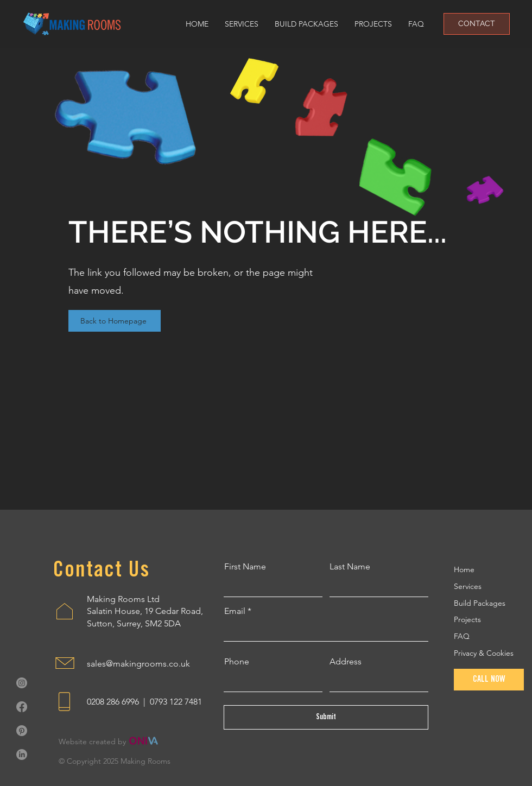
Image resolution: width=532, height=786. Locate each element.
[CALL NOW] (489, 680)
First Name (245, 567)
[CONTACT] (477, 24)
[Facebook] (22, 707)
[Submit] (326, 717)
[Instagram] (22, 683)
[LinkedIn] (22, 755)
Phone (237, 662)
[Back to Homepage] (115, 321)
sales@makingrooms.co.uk (138, 664)
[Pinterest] (22, 731)
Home (464, 569)
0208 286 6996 (113, 702)
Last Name (350, 567)
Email (235, 611)
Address (346, 662)
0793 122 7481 (176, 702)
